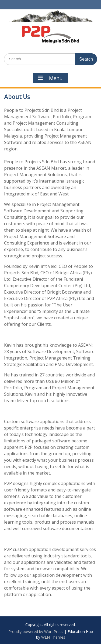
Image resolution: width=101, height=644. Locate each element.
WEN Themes (53, 637)
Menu (50, 78)
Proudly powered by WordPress (36, 632)
